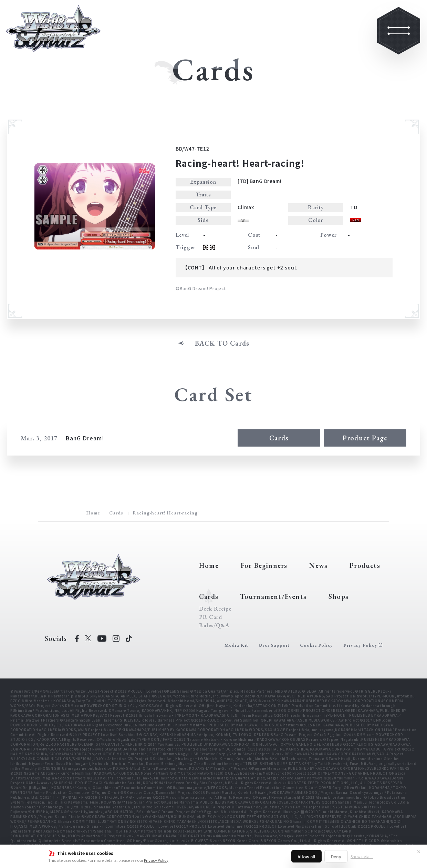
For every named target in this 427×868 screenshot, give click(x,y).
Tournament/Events (273, 596)
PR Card (211, 617)
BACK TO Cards (222, 343)
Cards (279, 438)
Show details (362, 856)
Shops (339, 596)
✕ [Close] (419, 851)
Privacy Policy (156, 860)
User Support (274, 645)
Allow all (306, 856)
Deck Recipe (215, 609)
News (318, 565)
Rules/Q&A (214, 625)
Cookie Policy (316, 645)
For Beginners (264, 565)
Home (93, 513)
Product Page (365, 438)
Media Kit (237, 645)
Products (365, 565)
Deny (336, 856)
